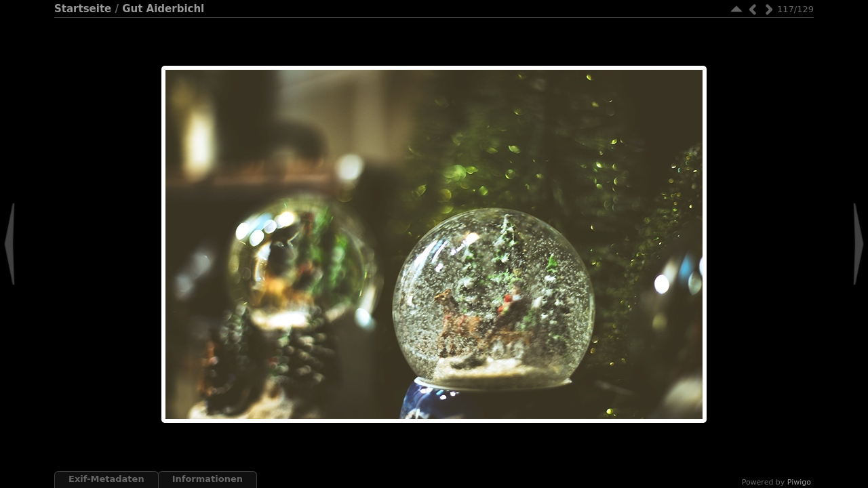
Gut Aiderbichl (163, 9)
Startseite (83, 9)
